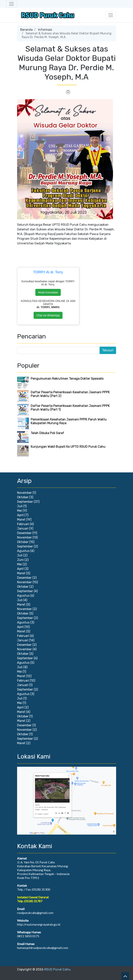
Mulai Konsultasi (48, 292)
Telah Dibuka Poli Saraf (47, 433)
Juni (20, 560)
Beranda (26, 30)
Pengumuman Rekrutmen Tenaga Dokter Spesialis (67, 379)
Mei (20, 511)
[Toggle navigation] (11, 4)
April (20, 515)
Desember (24, 533)
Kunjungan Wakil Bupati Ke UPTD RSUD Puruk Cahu (68, 447)
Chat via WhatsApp (48, 315)
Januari (23, 528)
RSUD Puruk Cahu (57, 969)
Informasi (45, 30)
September (25, 502)
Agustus (23, 551)
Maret (21, 520)
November (24, 493)
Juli (20, 506)
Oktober (23, 497)
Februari (23, 524)
